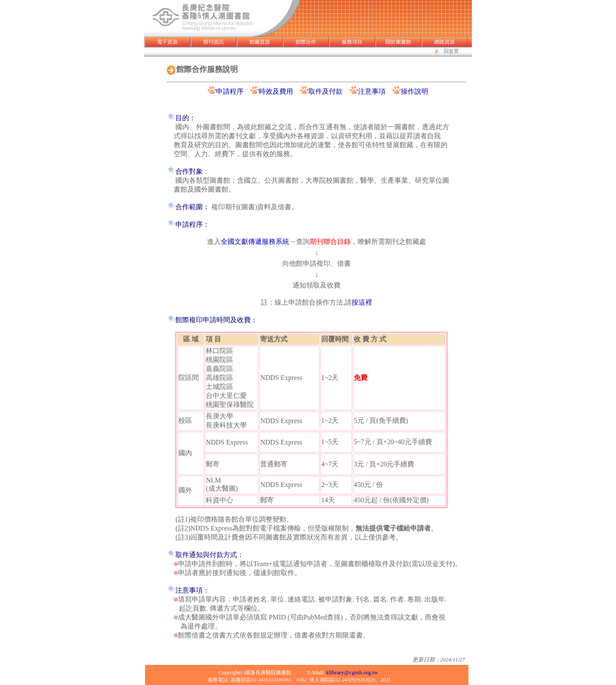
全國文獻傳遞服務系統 (255, 242)
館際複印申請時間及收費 (213, 320)
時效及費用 (276, 91)
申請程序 (230, 91)
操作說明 (415, 91)
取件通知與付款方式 (206, 555)
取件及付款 (329, 91)
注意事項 (372, 91)
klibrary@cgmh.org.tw (352, 672)
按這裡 (362, 302)
